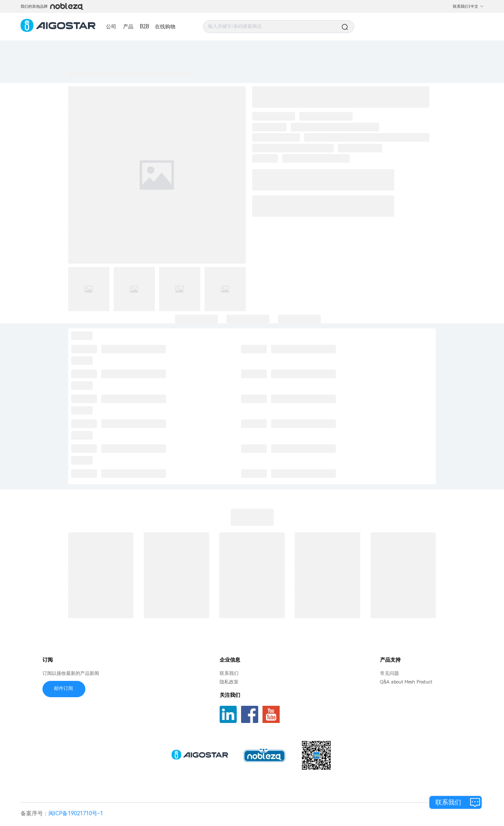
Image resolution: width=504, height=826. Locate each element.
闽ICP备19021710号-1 (76, 813)
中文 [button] (477, 6)
